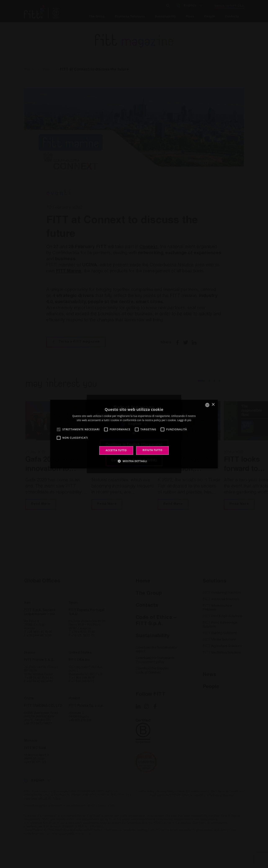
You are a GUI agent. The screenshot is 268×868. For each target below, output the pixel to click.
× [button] (213, 405)
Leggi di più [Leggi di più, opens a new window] (184, 420)
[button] (134, 461)
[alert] (134, 434)
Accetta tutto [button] (116, 450)
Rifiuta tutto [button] (153, 450)
